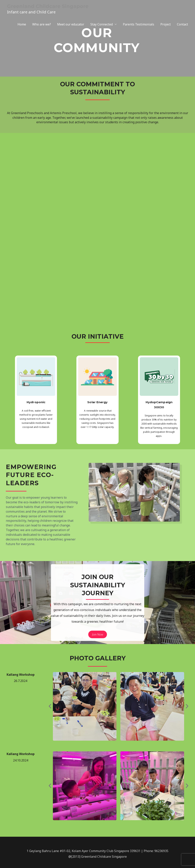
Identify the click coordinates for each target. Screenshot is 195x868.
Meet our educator (71, 25)
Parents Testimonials (139, 25)
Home (22, 25)
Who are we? (42, 25)
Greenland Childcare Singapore (55, 7)
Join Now (98, 634)
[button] (50, 706)
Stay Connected (102, 25)
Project (166, 25)
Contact (182, 25)
